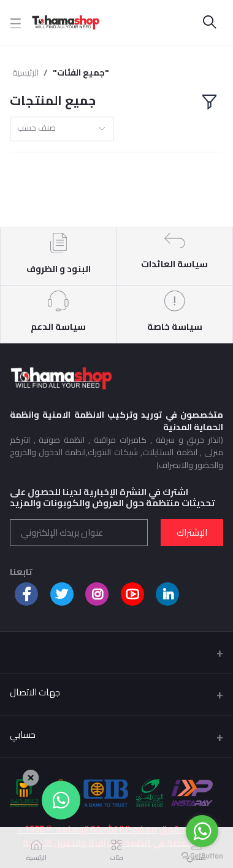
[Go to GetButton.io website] (202, 856)
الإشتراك (192, 532)
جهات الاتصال (35, 692)
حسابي (23, 734)
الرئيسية (25, 72)
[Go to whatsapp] (202, 831)
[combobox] (62, 129)
